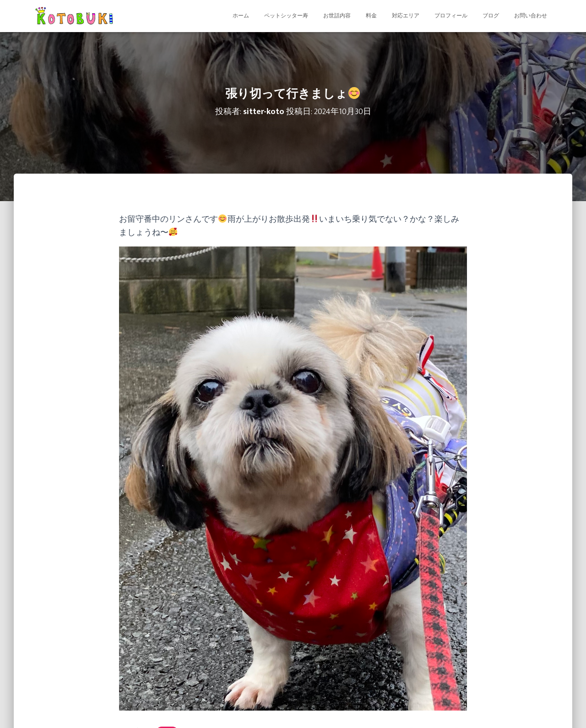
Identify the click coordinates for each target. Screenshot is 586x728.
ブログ (491, 16)
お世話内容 (337, 16)
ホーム (241, 16)
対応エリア (406, 16)
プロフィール (451, 16)
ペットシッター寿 (286, 16)
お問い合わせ (531, 16)
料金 (371, 16)
